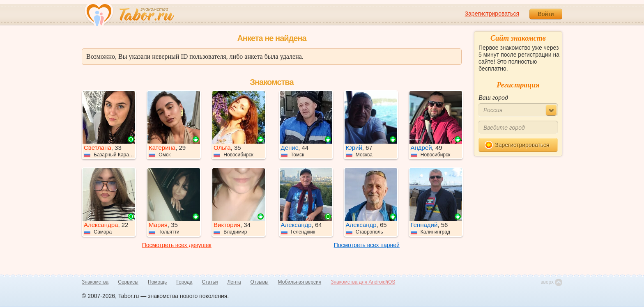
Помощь (157, 282)
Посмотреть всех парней (367, 245)
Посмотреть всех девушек (177, 245)
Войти (546, 14)
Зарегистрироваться (492, 14)
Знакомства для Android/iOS (363, 282)
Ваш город (493, 97)
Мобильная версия (300, 282)
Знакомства (95, 282)
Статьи (210, 282)
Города (184, 282)
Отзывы (260, 282)
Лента (234, 282)
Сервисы (128, 282)
